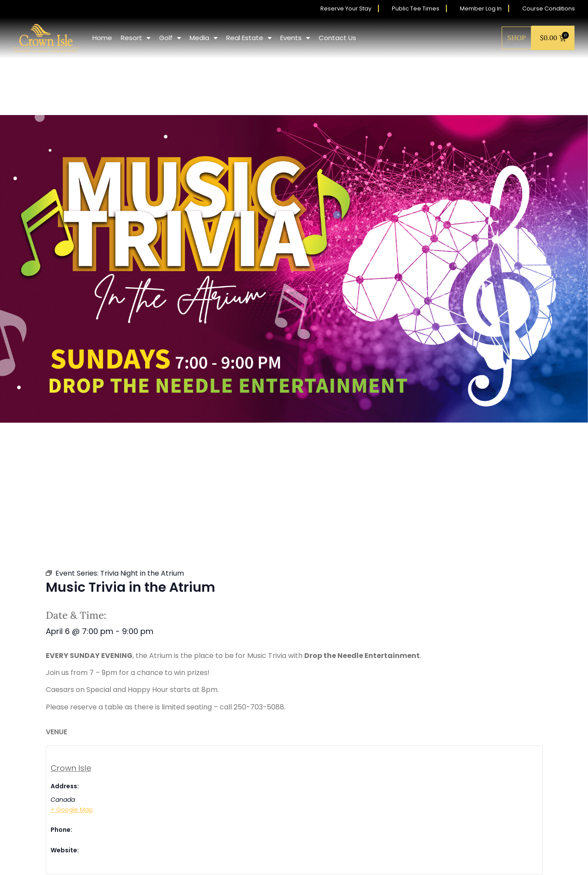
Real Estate (249, 38)
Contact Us (337, 38)
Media (204, 38)
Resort (136, 38)
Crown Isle (71, 768)
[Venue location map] (418, 783)
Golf (170, 38)
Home (102, 38)
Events (295, 38)
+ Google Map (72, 810)
